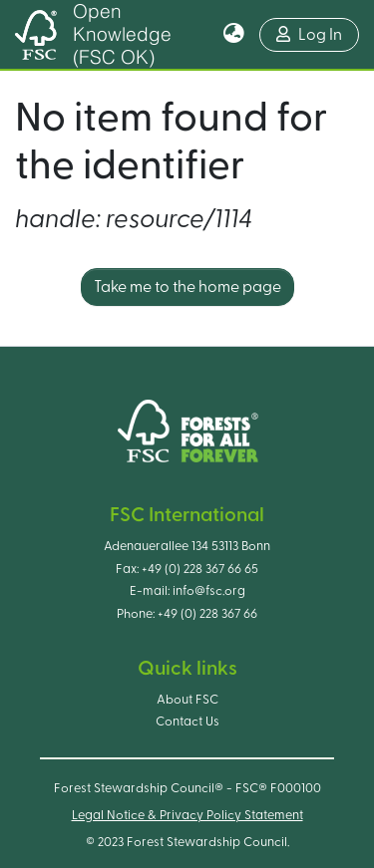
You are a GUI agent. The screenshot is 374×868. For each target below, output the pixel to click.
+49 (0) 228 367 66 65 (200, 569)
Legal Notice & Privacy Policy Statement (187, 815)
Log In (318, 32)
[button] (234, 35)
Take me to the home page (187, 287)
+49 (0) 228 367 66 (207, 614)
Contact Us (187, 722)
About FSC (187, 700)
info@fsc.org (209, 591)
